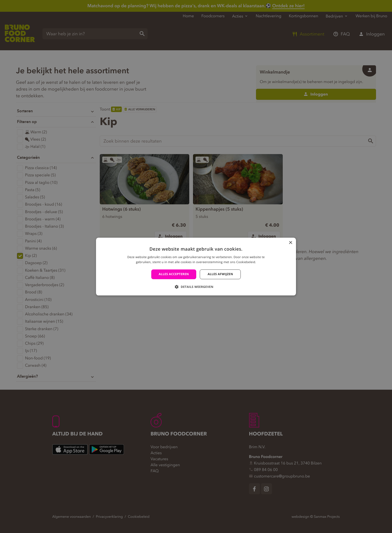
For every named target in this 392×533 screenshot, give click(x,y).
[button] (196, 287)
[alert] (196, 266)
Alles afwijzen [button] (220, 274)
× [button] (290, 243)
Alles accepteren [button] (174, 274)
